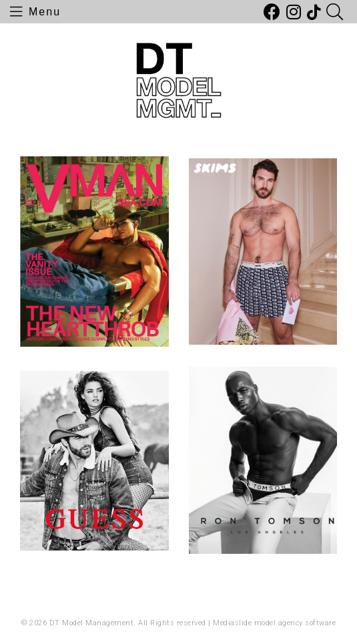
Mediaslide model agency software (274, 623)
